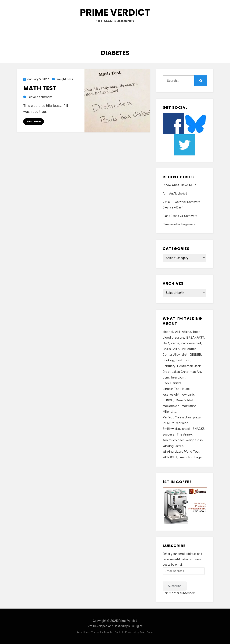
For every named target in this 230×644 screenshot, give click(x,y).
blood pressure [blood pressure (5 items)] (173, 338)
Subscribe (175, 586)
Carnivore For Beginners (179, 224)
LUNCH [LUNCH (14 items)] (168, 400)
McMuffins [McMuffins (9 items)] (189, 406)
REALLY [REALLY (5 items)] (168, 423)
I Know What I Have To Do (179, 185)
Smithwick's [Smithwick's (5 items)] (171, 429)
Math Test (40, 88)
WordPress (147, 632)
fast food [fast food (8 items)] (183, 360)
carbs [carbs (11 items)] (175, 343)
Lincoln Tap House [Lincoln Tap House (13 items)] (176, 389)
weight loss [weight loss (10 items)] (194, 440)
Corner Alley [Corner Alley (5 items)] (171, 355)
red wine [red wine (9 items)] (182, 423)
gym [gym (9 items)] (166, 377)
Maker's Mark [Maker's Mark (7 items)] (185, 400)
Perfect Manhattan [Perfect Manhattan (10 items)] (177, 417)
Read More (34, 121)
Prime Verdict (115, 12)
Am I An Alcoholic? (175, 194)
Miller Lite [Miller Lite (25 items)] (169, 412)
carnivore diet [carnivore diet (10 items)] (191, 343)
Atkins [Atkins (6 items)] (186, 332)
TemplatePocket (113, 632)
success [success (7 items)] (169, 434)
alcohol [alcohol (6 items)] (168, 332)
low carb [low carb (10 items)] (188, 395)
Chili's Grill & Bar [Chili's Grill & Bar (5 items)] (174, 349)
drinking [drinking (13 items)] (168, 360)
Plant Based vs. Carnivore (180, 216)
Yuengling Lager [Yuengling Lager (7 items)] (191, 457)
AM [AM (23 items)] (177, 332)
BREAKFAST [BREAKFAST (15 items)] (195, 338)
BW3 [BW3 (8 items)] (166, 343)
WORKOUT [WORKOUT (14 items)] (170, 457)
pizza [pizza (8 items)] (197, 417)
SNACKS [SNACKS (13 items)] (199, 429)
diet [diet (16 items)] (185, 355)
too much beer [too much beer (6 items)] (173, 440)
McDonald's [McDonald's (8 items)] (171, 406)
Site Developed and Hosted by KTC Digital (115, 626)
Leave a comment (40, 97)
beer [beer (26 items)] (196, 332)
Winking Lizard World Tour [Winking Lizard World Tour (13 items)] (181, 452)
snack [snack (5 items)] (186, 429)
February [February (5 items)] (169, 366)
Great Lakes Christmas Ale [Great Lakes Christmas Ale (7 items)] (182, 372)
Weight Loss (65, 79)
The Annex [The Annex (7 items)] (184, 434)
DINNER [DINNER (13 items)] (195, 355)
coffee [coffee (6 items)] (192, 349)
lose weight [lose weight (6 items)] (171, 395)
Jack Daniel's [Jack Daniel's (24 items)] (172, 383)
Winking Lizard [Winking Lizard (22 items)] (173, 446)
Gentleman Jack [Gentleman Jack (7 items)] (189, 366)
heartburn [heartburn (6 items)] (178, 377)
